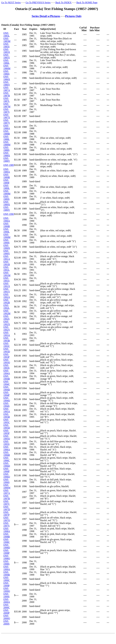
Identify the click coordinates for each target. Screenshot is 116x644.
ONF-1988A (7, 127)
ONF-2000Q (7, 617)
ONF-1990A (7, 220)
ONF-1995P (6, 432)
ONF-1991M (7, 274)
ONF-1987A (7, 89)
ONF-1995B (7, 416)
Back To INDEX (64, 2)
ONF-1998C (7, 541)
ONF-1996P (6, 470)
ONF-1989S (6, 198)
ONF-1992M (7, 312)
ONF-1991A (7, 258)
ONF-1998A (7, 530)
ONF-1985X (7, 51)
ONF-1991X (7, 285)
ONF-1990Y (7, 252)
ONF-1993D (7, 350)
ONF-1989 (9, 165)
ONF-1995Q (7, 437)
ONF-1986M (7, 67)
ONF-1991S (6, 279)
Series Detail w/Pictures (46, 16)
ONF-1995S (6, 443)
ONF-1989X (7, 203)
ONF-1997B (7, 497)
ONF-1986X (7, 78)
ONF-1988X (7, 154)
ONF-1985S (6, 45)
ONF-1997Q (7, 519)
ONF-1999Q (7, 590)
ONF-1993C (7, 345)
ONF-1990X (7, 247)
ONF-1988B (7, 132)
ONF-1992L (6, 307)
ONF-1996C (7, 459)
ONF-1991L (6, 269)
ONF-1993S (6, 367)
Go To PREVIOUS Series (38, 2)
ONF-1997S (6, 524)
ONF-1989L (6, 187)
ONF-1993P (6, 356)
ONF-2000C (7, 606)
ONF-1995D (7, 426)
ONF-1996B (7, 454)
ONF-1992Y (7, 328)
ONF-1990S (6, 241)
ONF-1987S (6, 111)
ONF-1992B (7, 301)
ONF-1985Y (7, 56)
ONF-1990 (9, 214)
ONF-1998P (6, 552)
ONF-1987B (7, 94)
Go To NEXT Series (11, 2)
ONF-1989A (7, 171)
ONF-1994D (7, 388)
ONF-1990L (6, 230)
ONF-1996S (6, 481)
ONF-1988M (7, 143)
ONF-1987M (7, 105)
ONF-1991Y (7, 290)
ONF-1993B (7, 339)
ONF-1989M (7, 192)
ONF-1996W (7, 486)
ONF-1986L (6, 62)
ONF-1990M (7, 236)
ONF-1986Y (7, 83)
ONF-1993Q (7, 361)
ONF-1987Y (7, 122)
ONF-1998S (6, 563)
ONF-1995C (7, 421)
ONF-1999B (7, 573)
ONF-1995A (7, 410)
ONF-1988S (6, 149)
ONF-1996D (7, 465)
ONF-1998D (7, 546)
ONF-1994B (7, 377)
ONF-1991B (7, 263)
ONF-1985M (7, 40)
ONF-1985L (6, 34)
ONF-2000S (6, 622)
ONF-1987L (6, 100)
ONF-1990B (7, 225)
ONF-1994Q (7, 399)
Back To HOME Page (87, 2)
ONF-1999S (6, 595)
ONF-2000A (7, 601)
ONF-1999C (7, 579)
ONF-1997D (7, 508)
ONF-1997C (7, 503)
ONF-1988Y (7, 160)
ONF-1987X (7, 116)
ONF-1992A (7, 296)
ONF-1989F (6, 181)
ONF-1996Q (7, 475)
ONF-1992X (7, 323)
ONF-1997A (7, 492)
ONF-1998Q (7, 557)
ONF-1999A (7, 568)
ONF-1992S (6, 318)
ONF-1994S (6, 405)
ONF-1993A (7, 334)
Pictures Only (73, 16)
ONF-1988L (6, 138)
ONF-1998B (7, 535)
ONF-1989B (7, 176)
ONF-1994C (7, 383)
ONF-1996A (7, 448)
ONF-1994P (6, 394)
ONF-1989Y (7, 209)
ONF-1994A (7, 372)
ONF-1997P (6, 514)
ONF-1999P (6, 584)
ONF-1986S (6, 73)
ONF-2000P (6, 612)
